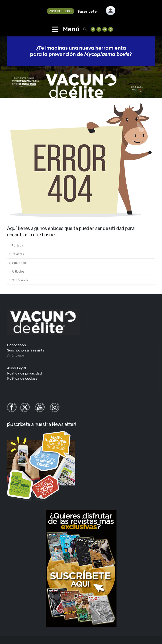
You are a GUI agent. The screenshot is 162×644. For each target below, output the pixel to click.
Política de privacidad (24, 373)
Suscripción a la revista (26, 350)
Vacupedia (19, 263)
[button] (85, 29)
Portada (17, 245)
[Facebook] (93, 29)
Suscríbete (87, 12)
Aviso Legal (17, 368)
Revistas (18, 254)
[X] (99, 29)
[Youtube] (105, 29)
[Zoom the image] (111, 9)
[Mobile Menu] (55, 29)
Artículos (18, 271)
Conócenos (20, 280)
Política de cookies (22, 379)
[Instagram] (111, 29)
